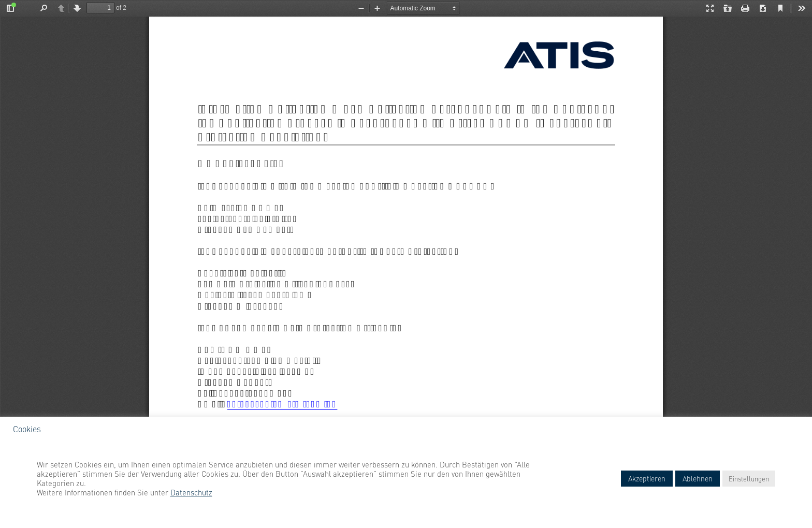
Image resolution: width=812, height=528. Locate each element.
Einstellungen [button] (749, 478)
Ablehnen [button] (698, 478)
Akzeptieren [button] (647, 478)
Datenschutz (191, 492)
